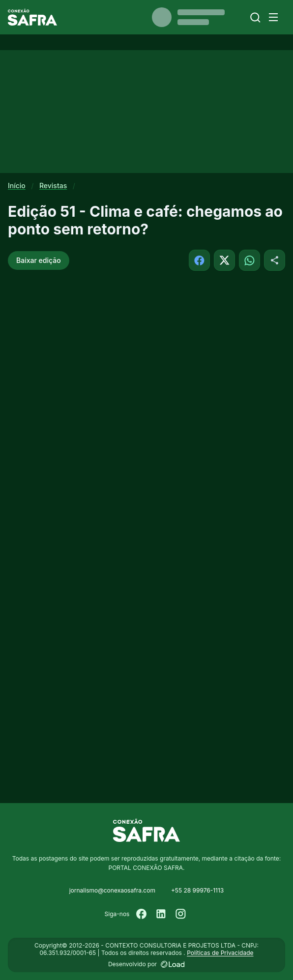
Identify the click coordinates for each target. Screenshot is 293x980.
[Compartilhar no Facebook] (199, 260)
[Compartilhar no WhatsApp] (249, 260)
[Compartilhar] (275, 260)
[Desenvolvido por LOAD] (173, 964)
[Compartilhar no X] (224, 260)
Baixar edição (39, 260)
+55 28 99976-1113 (197, 890)
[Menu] (273, 17)
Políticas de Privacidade (220, 953)
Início (17, 186)
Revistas (53, 186)
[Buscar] (255, 17)
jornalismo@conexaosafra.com (112, 890)
